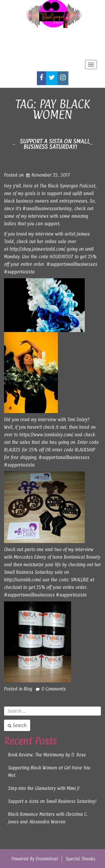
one (40, 549)
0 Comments (54, 689)
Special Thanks (80, 859)
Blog (28, 689)
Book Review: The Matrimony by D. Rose (47, 755)
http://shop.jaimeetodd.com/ (38, 249)
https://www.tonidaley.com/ (46, 435)
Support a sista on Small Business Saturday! (55, 144)
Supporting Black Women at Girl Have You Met (49, 772)
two (58, 549)
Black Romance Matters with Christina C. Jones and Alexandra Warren (48, 818)
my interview (41, 234)
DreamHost (47, 859)
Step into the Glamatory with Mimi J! (44, 788)
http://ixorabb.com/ (23, 580)
